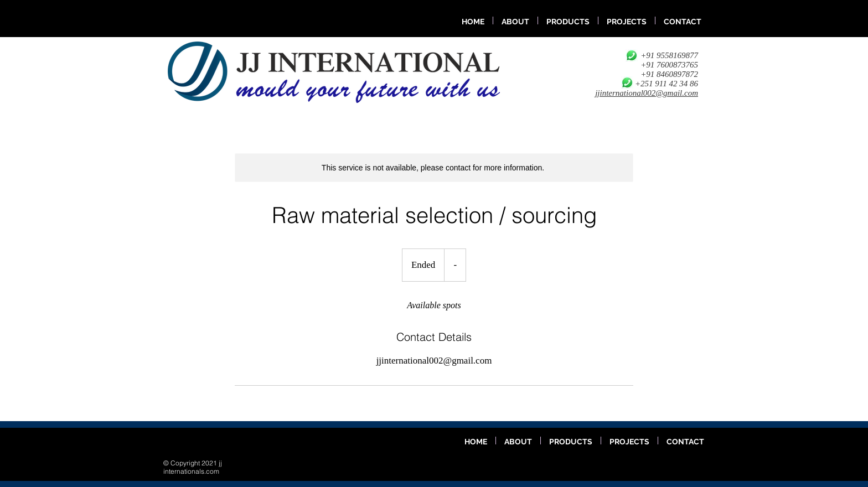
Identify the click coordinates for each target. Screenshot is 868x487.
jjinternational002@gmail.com (647, 93)
